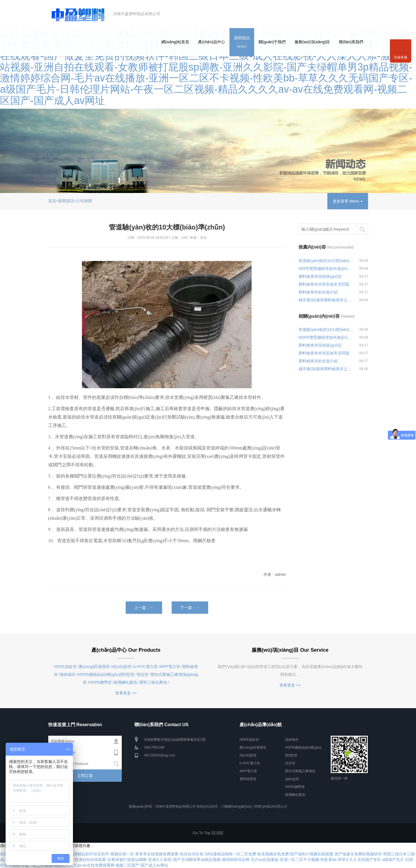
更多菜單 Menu (348, 201)
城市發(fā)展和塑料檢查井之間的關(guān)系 (326, 300)
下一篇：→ (190, 608)
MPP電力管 (170, 667)
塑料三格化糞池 (153, 682)
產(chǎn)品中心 (212, 42)
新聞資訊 (242, 43)
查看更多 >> (126, 693)
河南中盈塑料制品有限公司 (136, 14)
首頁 (52, 201)
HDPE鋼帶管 (100, 682)
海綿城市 (68, 674)
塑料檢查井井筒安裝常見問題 (324, 284)
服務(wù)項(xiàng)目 (312, 42)
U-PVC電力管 (146, 667)
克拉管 (143, 674)
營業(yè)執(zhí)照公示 (271, 806)
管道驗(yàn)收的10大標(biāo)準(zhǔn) (326, 261)
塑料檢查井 (248, 779)
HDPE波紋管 (65, 667)
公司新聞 (84, 201)
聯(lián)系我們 (351, 42)
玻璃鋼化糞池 (125, 682)
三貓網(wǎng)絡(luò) (236, 806)
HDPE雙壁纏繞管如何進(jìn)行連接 (326, 269)
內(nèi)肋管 (122, 667)
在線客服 (401, 57)
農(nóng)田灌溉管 (94, 667)
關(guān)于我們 (272, 42)
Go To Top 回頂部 (208, 833)
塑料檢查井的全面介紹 (318, 292)
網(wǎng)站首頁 (175, 42)
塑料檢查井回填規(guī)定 (320, 276)
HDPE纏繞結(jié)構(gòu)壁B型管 (106, 674)
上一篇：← (144, 608)
